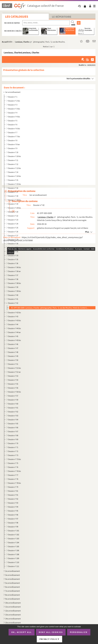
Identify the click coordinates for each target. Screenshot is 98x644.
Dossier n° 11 (13, 160)
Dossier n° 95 (13, 511)
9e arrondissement (13, 599)
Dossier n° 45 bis (14, 340)
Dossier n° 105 (14, 546)
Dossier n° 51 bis (14, 368)
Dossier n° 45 (13, 336)
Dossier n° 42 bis (14, 312)
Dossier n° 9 (13, 148)
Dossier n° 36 (13, 263)
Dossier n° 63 (13, 416)
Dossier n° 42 (13, 303)
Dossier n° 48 (13, 352)
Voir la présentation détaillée (78, 78)
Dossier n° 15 (13, 180)
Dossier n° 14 (13, 172)
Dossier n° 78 (13, 479)
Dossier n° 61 (13, 408)
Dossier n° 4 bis (14, 117)
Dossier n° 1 (13, 97)
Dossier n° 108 (14, 554)
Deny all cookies (51, 632)
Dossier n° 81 (13, 491)
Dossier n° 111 (14, 566)
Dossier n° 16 (13, 188)
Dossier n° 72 (13, 451)
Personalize (79, 632)
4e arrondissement (13, 579)
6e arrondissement (13, 587)
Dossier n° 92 (13, 499)
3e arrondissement (13, 575)
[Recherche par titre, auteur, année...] (46, 23)
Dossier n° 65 (13, 424)
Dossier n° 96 (13, 515)
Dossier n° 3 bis (14, 109)
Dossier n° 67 (13, 431)
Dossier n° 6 (13, 125)
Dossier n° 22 (13, 216)
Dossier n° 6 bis (14, 129)
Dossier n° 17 (13, 192)
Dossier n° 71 (13, 447)
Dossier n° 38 (13, 279)
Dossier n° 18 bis (14, 200)
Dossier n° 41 (13, 299)
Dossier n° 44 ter (14, 332)
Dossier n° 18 (13, 196)
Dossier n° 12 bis (14, 168)
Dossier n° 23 (13, 220)
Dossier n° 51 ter (14, 372)
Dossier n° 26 (13, 232)
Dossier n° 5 (13, 121)
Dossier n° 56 (13, 388)
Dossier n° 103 (14, 539)
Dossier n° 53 (13, 376)
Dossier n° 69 (13, 439)
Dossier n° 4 (13, 113)
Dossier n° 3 (13, 105)
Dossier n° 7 (13, 132)
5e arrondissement (13, 583)
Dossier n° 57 (13, 396)
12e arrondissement (13, 611)
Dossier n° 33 (13, 255)
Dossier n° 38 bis (14, 283)
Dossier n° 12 (13, 164)
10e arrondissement (13, 603)
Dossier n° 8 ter (14, 144)
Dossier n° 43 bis (14, 320)
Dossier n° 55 (13, 384)
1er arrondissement (13, 92)
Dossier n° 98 (13, 523)
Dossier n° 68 (13, 435)
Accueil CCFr (7, 42)
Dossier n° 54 (13, 380)
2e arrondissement (13, 571)
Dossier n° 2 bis (14, 101)
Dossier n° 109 (14, 558)
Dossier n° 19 (13, 204)
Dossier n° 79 (13, 487)
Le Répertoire (62, 17)
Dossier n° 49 (13, 356)
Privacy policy (49, 639)
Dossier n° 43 (13, 316)
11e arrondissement (13, 607)
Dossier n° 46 (13, 344)
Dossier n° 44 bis (14, 328)
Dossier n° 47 (13, 348)
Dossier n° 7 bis (14, 136)
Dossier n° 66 (13, 427)
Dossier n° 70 (13, 443)
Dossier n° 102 (14, 535)
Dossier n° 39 (13, 287)
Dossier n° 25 (13, 228)
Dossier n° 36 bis (14, 267)
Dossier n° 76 (13, 467)
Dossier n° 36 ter (14, 271)
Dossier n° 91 (13, 495)
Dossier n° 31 (13, 247)
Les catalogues (17, 17)
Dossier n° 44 (13, 324)
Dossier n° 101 (14, 531)
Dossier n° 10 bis (14, 156)
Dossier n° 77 (13, 475)
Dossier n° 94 (13, 507)
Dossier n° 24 (13, 224)
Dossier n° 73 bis (14, 459)
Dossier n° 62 (13, 412)
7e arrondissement (13, 591)
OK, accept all (22, 632)
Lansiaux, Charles (22, 42)
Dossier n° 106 (14, 550)
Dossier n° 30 (13, 244)
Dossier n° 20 (13, 212)
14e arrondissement (13, 619)
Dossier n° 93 (13, 503)
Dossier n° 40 (13, 295)
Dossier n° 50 (13, 360)
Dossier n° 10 (13, 152)
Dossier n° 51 (13, 364)
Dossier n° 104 (14, 542)
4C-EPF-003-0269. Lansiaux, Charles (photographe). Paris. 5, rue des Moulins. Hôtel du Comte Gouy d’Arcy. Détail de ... (50, 308)
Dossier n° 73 (13, 455)
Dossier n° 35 (13, 259)
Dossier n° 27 (13, 236)
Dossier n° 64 (13, 420)
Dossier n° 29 (13, 240)
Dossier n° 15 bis (14, 184)
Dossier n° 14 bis (14, 176)
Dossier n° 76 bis (14, 471)
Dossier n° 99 (13, 527)
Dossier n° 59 (13, 400)
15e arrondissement (13, 623)
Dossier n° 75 (13, 463)
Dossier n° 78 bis (14, 483)
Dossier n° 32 (13, 251)
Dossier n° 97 (13, 519)
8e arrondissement (13, 595)
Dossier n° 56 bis (14, 392)
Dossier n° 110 (14, 562)
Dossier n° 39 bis (14, 291)
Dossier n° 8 (13, 140)
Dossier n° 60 (13, 404)
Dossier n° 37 (13, 275)
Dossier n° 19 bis (14, 208)
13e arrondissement (13, 615)
